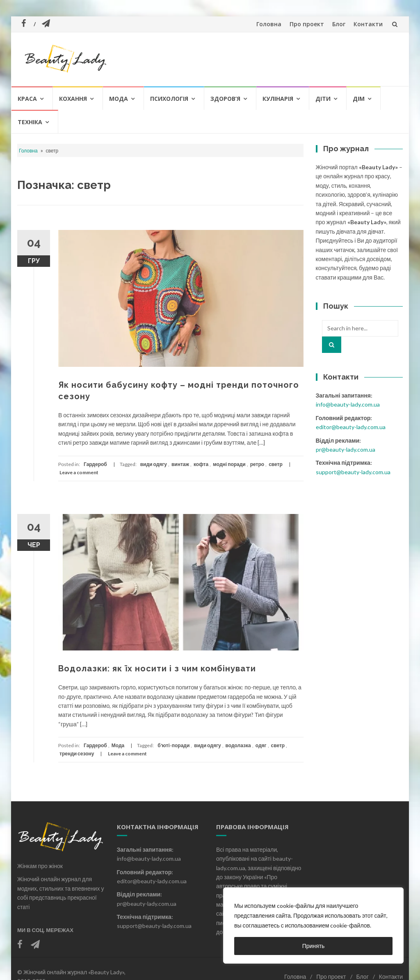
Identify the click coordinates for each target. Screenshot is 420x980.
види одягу (154, 464)
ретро (257, 464)
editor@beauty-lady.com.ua (351, 427)
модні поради (229, 464)
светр (276, 464)
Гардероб (95, 464)
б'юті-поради (173, 745)
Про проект (307, 24)
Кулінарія (278, 99)
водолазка (238, 745)
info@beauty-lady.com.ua (348, 404)
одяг (261, 745)
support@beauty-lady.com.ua (353, 472)
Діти (323, 99)
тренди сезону (77, 754)
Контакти (368, 24)
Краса (27, 99)
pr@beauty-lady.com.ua (346, 449)
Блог (339, 24)
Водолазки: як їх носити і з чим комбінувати (157, 668)
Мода (119, 99)
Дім (359, 99)
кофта (201, 464)
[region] (313, 925)
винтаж (180, 464)
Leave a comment (79, 472)
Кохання (73, 99)
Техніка (30, 122)
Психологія (169, 99)
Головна (269, 24)
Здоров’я (225, 99)
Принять (314, 946)
